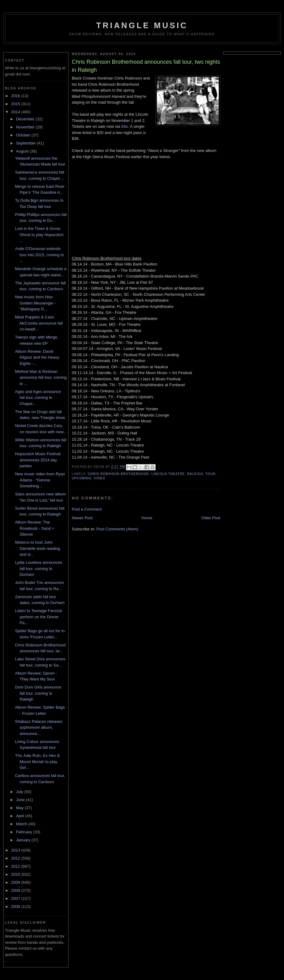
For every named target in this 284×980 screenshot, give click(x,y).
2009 (16, 882)
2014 (16, 112)
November (26, 127)
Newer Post (82, 518)
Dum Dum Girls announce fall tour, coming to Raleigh (38, 693)
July (20, 792)
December (26, 119)
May (20, 808)
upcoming (82, 478)
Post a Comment (87, 509)
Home (147, 518)
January (24, 840)
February (25, 832)
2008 (16, 890)
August (23, 151)
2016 (16, 96)
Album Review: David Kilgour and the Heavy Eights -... (37, 357)
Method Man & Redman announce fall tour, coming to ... (41, 378)
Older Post (211, 518)
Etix (125, 126)
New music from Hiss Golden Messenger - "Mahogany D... (35, 303)
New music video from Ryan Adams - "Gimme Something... (40, 480)
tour (211, 474)
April (21, 816)
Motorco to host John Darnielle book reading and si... (37, 548)
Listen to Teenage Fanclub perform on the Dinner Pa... (38, 617)
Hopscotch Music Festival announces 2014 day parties (38, 460)
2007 (16, 898)
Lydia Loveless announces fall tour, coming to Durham (39, 568)
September (26, 143)
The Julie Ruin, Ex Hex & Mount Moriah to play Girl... (37, 762)
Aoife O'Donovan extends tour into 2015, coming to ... (39, 255)
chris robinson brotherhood (118, 474)
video (99, 478)
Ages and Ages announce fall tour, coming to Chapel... (38, 398)
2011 (16, 866)
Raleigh (195, 474)
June (21, 800)
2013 (16, 850)
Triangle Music (142, 25)
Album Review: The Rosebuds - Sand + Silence (34, 528)
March (22, 824)
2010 (16, 874)
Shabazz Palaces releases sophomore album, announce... (39, 727)
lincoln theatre (168, 474)
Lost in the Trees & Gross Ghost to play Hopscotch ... (39, 235)
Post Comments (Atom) (117, 529)
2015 (16, 104)
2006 (16, 907)
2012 (16, 858)
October (24, 135)
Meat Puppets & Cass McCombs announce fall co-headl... (39, 323)
